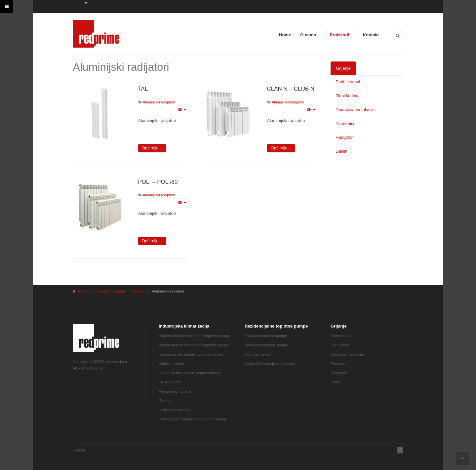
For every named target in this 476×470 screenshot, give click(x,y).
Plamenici (345, 123)
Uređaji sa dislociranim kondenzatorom (190, 373)
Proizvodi (341, 35)
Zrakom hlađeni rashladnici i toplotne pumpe (194, 336)
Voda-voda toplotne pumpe (266, 345)
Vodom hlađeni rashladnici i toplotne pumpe (194, 345)
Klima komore (170, 382)
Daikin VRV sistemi (174, 410)
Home (285, 35)
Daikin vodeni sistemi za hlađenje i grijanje (193, 419)
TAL (143, 89)
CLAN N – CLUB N (291, 89)
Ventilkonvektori (171, 364)
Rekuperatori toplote (175, 391)
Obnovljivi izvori (257, 354)
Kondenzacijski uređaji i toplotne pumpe (191, 354)
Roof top (166, 401)
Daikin (341, 151)
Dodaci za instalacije (355, 110)
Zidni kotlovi (347, 96)
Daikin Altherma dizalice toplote (270, 364)
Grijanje (343, 68)
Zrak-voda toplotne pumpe (266, 336)
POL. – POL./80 (158, 182)
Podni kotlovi (348, 82)
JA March (96, 338)
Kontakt (371, 35)
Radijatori (345, 137)
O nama (310, 35)
